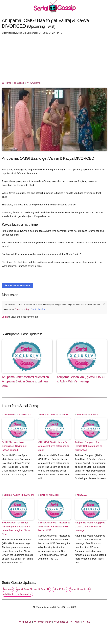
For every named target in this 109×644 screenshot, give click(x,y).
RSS (86, 622)
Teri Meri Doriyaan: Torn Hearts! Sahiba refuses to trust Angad (88, 446)
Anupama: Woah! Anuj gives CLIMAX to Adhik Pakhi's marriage (90, 526)
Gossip (19, 83)
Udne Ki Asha (60, 589)
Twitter (75, 622)
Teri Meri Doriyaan (87, 415)
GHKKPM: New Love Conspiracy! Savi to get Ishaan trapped (14, 446)
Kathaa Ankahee (49, 495)
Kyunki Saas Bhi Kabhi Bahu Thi (33, 589)
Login (5, 317)
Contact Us (61, 622)
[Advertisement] (55, 58)
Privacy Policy (22, 309)
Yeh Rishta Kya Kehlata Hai (19, 495)
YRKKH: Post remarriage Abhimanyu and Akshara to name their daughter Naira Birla (16, 528)
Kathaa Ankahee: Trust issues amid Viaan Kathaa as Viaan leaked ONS (54, 526)
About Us (25, 622)
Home (7, 83)
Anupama (34, 83)
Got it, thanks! (38, 309)
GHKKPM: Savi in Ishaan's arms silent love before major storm (54, 446)
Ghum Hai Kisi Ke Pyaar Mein (19, 415)
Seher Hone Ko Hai (80, 589)
